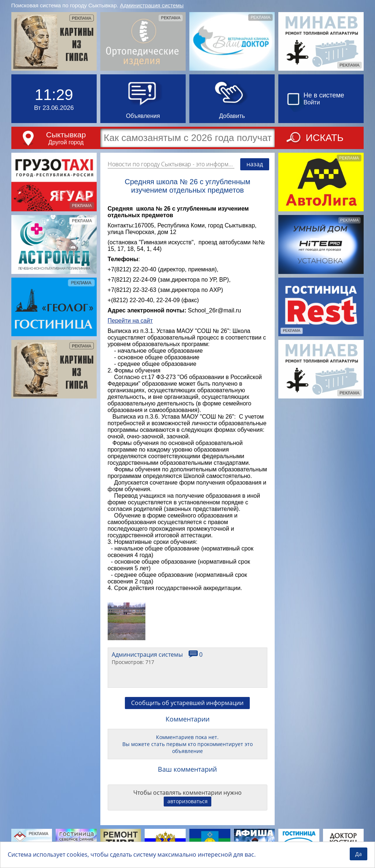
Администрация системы (152, 5)
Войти (312, 102)
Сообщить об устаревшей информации (187, 703)
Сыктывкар (66, 135)
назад (255, 164)
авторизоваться (187, 801)
